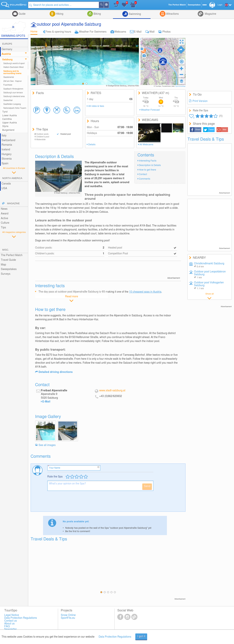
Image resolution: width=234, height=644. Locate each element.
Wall (152, 32)
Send (147, 486)
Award (5, 214)
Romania (7, 145)
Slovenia (7, 159)
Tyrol (5, 112)
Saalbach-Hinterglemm (13, 89)
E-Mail (138, 32)
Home (34, 32)
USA (4, 188)
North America (12, 178)
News (4, 209)
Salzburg (7, 60)
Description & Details (150, 165)
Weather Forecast (150, 110)
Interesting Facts (148, 161)
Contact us (11, 621)
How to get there (148, 170)
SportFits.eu (68, 618)
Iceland (6, 150)
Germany (7, 49)
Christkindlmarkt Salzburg (209, 265)
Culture (5, 223)
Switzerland (8, 140)
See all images (47, 445)
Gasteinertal (9, 77)
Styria (5, 126)
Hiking (59, 14)
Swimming (134, 14)
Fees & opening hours (58, 32)
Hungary (6, 154)
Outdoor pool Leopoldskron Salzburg (210, 275)
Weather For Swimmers (93, 32)
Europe (7, 44)
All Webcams (146, 145)
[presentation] (76, 503)
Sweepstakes (9, 269)
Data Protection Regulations (115, 637)
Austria (6, 54)
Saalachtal (8, 100)
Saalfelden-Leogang (12, 104)
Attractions (172, 14)
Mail (225, 130)
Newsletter (11, 629)
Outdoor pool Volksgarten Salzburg (209, 286)
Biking (97, 14)
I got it (141, 636)
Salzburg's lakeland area (14, 96)
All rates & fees (96, 106)
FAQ (7, 626)
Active (4, 218)
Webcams (120, 32)
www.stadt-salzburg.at (112, 391)
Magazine (210, 14)
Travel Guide (8, 260)
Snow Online (68, 615)
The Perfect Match (12, 255)
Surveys (5, 274)
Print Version (200, 101)
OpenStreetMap (180, 86)
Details (92, 145)
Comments (145, 179)
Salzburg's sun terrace (13, 93)
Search (104, 5)
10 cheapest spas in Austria (145, 292)
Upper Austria (10, 123)
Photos (166, 32)
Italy (4, 136)
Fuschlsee (8, 85)
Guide (22, 14)
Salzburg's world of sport (14, 63)
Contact (143, 174)
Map (3, 265)
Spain (5, 164)
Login (220, 5)
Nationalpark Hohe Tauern (15, 108)
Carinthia (7, 119)
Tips (3, 228)
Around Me (109, 5)
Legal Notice (12, 615)
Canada (6, 184)
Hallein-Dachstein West (14, 67)
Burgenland (8, 130)
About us (9, 624)
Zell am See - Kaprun (12, 81)
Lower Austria (9, 116)
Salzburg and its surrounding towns (12, 72)
